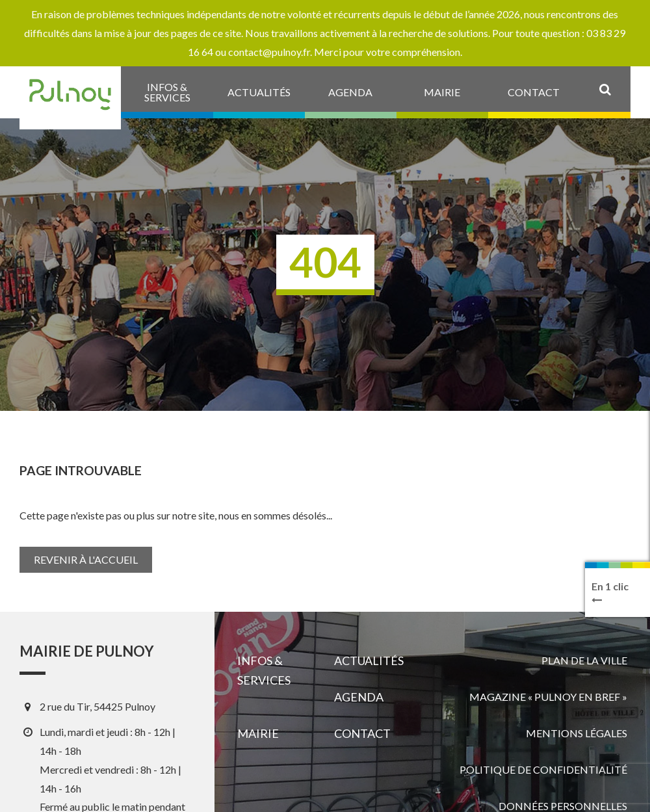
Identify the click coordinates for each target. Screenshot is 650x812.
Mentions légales (577, 733)
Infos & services (264, 670)
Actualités (369, 661)
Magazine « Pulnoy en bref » (548, 697)
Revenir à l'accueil (86, 559)
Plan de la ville (584, 660)
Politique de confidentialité (543, 769)
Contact (362, 733)
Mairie (258, 733)
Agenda (359, 697)
